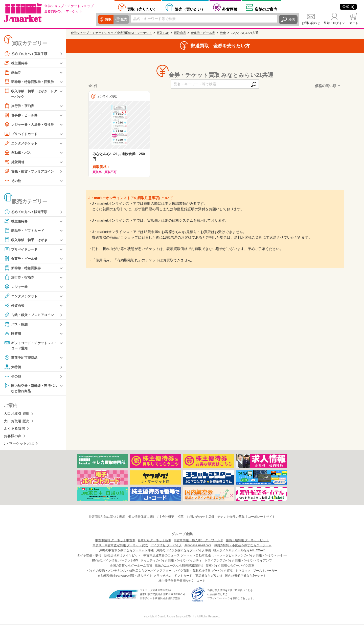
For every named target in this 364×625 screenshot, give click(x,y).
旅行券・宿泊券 (20, 106)
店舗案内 (266, 9)
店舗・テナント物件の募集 (226, 518)
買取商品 (180, 33)
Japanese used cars (198, 547)
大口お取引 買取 (17, 415)
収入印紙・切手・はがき (27, 240)
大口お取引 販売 (17, 422)
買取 (108, 19)
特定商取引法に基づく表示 (107, 518)
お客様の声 (13, 437)
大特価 (13, 368)
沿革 (180, 518)
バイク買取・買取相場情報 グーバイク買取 (203, 572)
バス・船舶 (16, 324)
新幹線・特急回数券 (24, 268)
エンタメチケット (22, 143)
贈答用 (13, 334)
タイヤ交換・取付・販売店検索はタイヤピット (109, 557)
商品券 (13, 72)
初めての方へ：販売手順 (27, 212)
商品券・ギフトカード (25, 231)
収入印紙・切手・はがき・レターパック (31, 93)
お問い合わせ (311, 23)
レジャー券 (16, 287)
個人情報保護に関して (144, 518)
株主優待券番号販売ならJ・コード (182, 582)
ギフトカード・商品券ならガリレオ (198, 577)
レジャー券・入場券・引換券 (31, 125)
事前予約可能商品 (22, 358)
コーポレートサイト (262, 518)
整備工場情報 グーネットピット (247, 541)
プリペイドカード (22, 134)
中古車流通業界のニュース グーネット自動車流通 (177, 557)
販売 (123, 19)
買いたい (190, 9)
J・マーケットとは (19, 445)
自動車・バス (18, 153)
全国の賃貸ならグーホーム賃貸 (131, 567)
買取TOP (163, 33)
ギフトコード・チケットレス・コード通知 (29, 346)
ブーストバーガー (265, 572)
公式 (348, 7)
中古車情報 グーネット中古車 (115, 541)
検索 (292, 19)
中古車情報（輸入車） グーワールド (198, 541)
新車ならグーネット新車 (154, 541)
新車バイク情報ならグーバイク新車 (230, 567)
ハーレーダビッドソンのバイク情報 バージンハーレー (250, 557)
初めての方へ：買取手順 (27, 54)
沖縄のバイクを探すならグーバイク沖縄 (184, 552)
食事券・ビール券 (22, 115)
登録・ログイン (334, 23)
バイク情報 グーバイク (166, 547)
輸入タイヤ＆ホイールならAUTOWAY (239, 552)
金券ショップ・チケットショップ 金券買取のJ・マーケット (111, 33)
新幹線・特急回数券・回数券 (31, 82)
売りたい (142, 9)
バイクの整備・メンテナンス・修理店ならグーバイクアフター (129, 572)
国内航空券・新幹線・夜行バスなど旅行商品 (31, 389)
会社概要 (168, 518)
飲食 (223, 33)
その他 (13, 181)
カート (354, 23)
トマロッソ (243, 572)
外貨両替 (230, 9)
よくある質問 (14, 430)
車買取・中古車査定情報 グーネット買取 (120, 547)
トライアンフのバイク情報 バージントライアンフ (238, 562)
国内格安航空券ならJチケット (246, 577)
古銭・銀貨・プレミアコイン (31, 172)
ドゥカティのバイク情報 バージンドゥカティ (171, 562)
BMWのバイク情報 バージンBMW (115, 562)
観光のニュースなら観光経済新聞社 (179, 567)
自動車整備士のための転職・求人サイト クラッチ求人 (135, 577)
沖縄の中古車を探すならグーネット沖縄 (126, 552)
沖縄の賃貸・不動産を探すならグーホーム (243, 547)
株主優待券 (16, 63)
